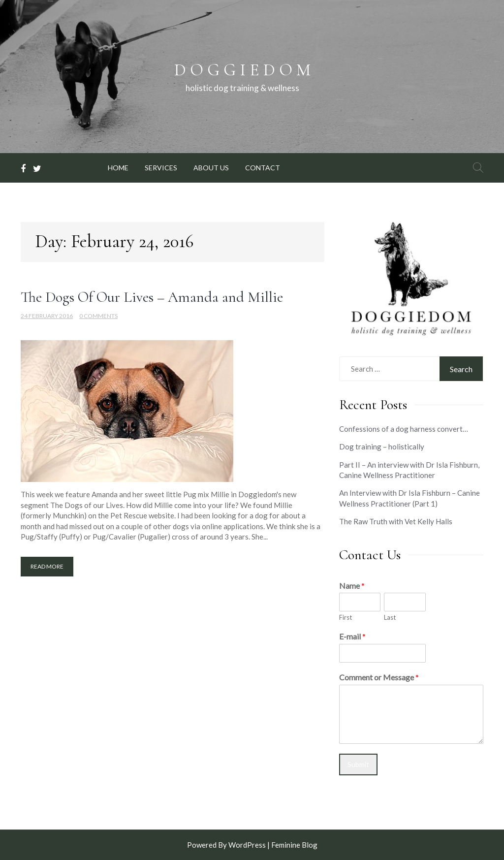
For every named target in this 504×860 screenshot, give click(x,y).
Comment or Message (379, 677)
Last (390, 617)
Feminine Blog (294, 845)
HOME (118, 168)
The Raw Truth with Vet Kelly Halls (396, 521)
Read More (47, 566)
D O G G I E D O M (242, 70)
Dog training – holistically (382, 446)
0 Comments (98, 316)
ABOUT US (211, 168)
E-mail (352, 636)
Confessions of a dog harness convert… (404, 429)
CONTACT (263, 168)
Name (352, 586)
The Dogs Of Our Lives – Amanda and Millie (152, 297)
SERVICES (161, 168)
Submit (358, 764)
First (346, 617)
